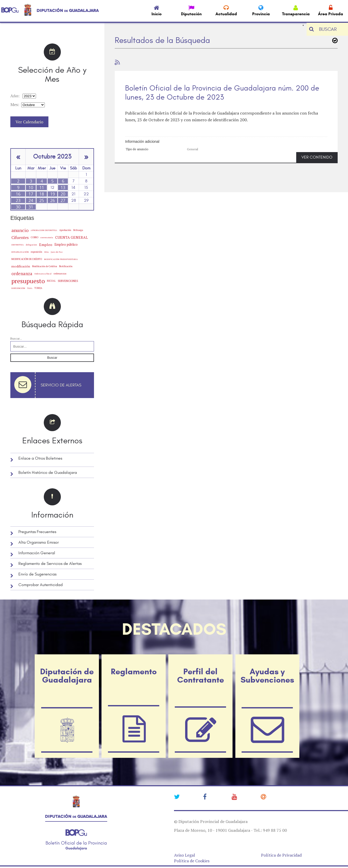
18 (42, 194)
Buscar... (16, 338)
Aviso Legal (184, 855)
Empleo (46, 245)
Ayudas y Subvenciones (267, 676)
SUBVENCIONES (68, 281)
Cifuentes (20, 237)
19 (53, 194)
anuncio (20, 230)
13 (63, 188)
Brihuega (78, 230)
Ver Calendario (29, 122)
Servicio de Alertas (61, 385)
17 (31, 194)
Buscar (52, 358)
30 (18, 207)
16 (18, 194)
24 (31, 200)
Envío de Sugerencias (37, 574)
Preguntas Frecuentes (37, 532)
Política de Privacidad (281, 855)
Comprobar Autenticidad (41, 585)
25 (42, 200)
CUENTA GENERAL (71, 237)
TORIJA (38, 288)
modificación (21, 266)
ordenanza (22, 274)
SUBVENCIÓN (18, 288)
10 (31, 188)
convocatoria (47, 237)
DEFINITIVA (18, 245)
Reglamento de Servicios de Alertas (50, 564)
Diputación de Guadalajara (67, 676)
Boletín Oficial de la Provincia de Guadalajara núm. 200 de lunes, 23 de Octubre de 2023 (222, 93)
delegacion (31, 245)
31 (31, 207)
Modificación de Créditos (45, 266)
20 (63, 194)
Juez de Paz (57, 252)
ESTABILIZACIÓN (20, 252)
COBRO (35, 237)
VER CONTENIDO (317, 157)
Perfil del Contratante (201, 676)
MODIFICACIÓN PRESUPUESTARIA (61, 259)
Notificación (66, 266)
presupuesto (28, 281)
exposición (37, 252)
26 (53, 200)
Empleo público (66, 245)
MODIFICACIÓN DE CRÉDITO (27, 259)
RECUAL (51, 281)
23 (18, 200)
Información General (37, 553)
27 (63, 200)
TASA (30, 288)
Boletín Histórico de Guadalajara (48, 473)
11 (42, 188)
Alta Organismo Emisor (39, 542)
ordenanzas (60, 274)
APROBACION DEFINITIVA (44, 230)
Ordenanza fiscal (43, 274)
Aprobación (65, 230)
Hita (46, 252)
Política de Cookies (192, 861)
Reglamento (134, 671)
